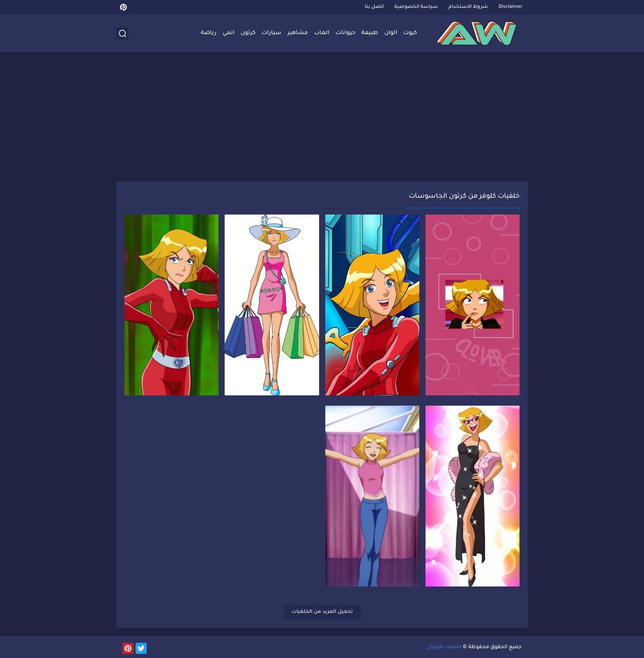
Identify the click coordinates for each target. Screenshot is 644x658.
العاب (322, 33)
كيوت (410, 33)
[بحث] (122, 33)
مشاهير (298, 33)
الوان (391, 33)
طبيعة (370, 33)
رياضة (209, 33)
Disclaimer (511, 7)
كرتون (248, 33)
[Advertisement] (322, 118)
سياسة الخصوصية (416, 7)
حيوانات (345, 33)
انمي (229, 33)
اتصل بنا (374, 7)
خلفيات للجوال (444, 647)
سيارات (271, 33)
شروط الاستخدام (468, 7)
